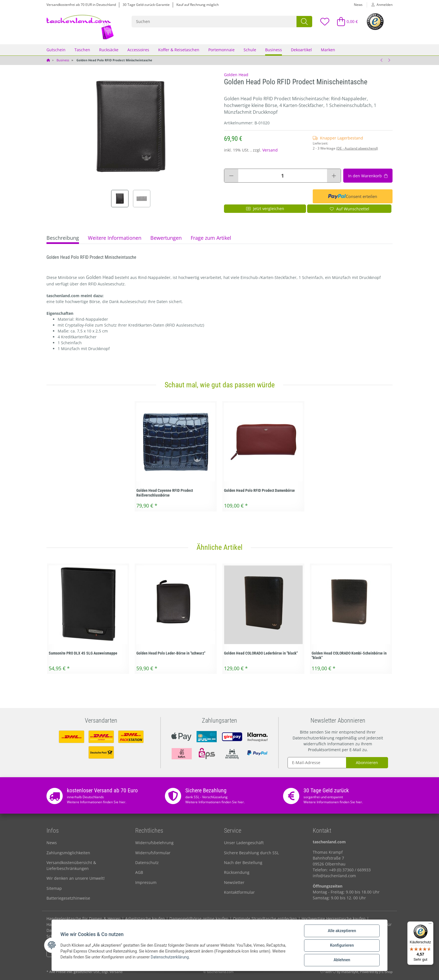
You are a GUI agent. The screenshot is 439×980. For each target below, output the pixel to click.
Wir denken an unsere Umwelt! (76, 878)
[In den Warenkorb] (368, 176)
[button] (380, 5)
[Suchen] (214, 22)
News (358, 5)
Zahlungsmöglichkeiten (68, 853)
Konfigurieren (341, 946)
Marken (328, 50)
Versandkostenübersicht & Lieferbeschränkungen (71, 865)
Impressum (146, 882)
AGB (139, 872)
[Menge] (283, 176)
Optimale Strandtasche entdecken (265, 919)
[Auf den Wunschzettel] (349, 209)
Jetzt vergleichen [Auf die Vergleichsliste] (265, 209)
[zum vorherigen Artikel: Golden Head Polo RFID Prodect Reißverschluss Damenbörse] (382, 60)
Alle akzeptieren (341, 931)
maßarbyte (350, 972)
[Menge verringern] (231, 176)
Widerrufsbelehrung (154, 843)
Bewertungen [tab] (166, 238)
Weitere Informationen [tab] (115, 238)
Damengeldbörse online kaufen (199, 919)
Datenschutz (147, 863)
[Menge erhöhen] (334, 176)
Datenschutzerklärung (313, 738)
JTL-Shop (386, 972)
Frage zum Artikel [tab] (211, 238)
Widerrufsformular (153, 853)
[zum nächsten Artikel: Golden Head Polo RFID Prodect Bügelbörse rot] (389, 60)
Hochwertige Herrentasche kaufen (334, 919)
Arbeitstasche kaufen (145, 919)
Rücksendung (237, 872)
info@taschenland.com (334, 876)
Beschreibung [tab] (63, 238)
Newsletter (234, 882)
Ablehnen (341, 960)
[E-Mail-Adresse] (317, 763)
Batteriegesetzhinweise (68, 898)
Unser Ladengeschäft (244, 843)
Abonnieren (367, 763)
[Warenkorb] (345, 21)
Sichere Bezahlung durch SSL (251, 853)
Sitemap (54, 888)
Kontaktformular (239, 892)
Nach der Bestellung (243, 863)
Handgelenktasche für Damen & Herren (84, 919)
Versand (270, 150)
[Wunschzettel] (324, 21)
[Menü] (430, 925)
